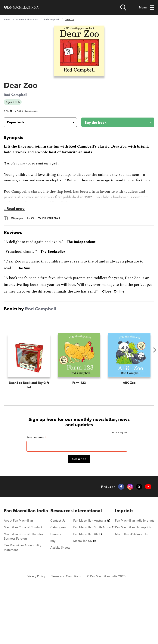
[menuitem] (27, 562)
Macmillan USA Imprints (131, 585)
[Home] (21, 8)
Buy (53, 592)
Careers (56, 585)
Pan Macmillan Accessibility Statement (22, 599)
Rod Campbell (51, 19)
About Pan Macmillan (18, 572)
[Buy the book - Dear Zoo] (115, 122)
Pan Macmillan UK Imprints (133, 578)
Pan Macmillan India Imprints (135, 572)
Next (155, 350)
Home (7, 19)
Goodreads (31, 111)
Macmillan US (84, 592)
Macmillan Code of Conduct (23, 578)
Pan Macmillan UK (88, 585)
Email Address (36, 489)
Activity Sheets (60, 599)
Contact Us (58, 572)
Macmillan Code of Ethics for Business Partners (23, 587)
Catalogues (58, 578)
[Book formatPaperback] (37, 122)
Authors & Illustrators (27, 19)
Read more (16, 209)
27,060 (19, 111)
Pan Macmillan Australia (91, 572)
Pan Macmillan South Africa (94, 578)
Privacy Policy (36, 627)
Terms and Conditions (66, 627)
